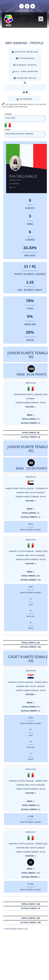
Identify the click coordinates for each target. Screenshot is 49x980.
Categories (25, 58)
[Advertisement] (24, 955)
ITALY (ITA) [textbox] (10, 118)
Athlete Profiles (25, 52)
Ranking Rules (25, 78)
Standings (24, 99)
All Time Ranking (25, 71)
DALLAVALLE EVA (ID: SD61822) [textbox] (19, 134)
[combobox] (25, 119)
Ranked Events (25, 65)
